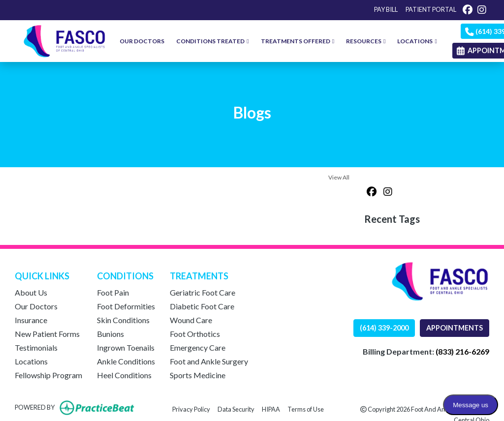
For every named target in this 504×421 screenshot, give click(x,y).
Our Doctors (36, 306)
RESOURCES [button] (366, 41)
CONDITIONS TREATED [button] (212, 41)
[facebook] (468, 9)
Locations (31, 361)
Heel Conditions (124, 375)
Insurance (31, 320)
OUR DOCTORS (142, 41)
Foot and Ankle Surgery (209, 361)
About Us (31, 292)
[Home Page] (64, 40)
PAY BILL (386, 9)
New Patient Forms (47, 334)
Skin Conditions (123, 320)
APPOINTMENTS (455, 328)
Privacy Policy (191, 408)
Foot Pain (113, 292)
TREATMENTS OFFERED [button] (298, 41)
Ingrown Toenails (126, 347)
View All (339, 177)
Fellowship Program (48, 375)
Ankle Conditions (126, 361)
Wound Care (191, 320)
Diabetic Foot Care (202, 306)
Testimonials (36, 347)
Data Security (236, 408)
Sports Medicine (198, 375)
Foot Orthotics (195, 334)
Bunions (110, 334)
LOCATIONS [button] (417, 41)
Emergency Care (198, 347)
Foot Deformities (126, 306)
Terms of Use (306, 408)
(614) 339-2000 (384, 328)
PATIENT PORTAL (431, 9)
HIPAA (271, 408)
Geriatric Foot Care (203, 292)
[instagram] (482, 9)
